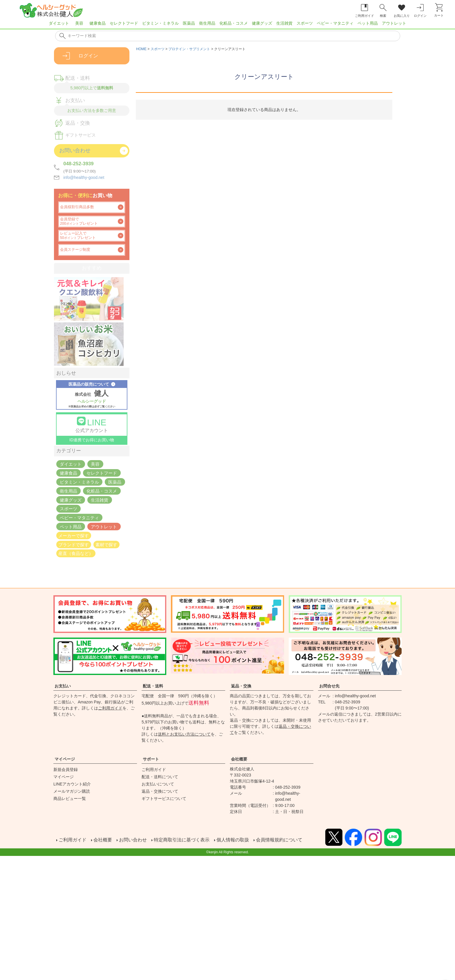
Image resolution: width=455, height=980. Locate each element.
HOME (141, 49)
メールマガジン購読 (72, 791)
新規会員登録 (66, 770)
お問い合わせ (132, 840)
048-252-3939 (78, 164)
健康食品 (98, 23)
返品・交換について (160, 791)
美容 (79, 23)
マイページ (65, 759)
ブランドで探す (74, 544)
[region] (228, 25)
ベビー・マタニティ (335, 23)
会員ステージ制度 (75, 250)
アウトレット (394, 23)
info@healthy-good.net (84, 177)
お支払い (63, 686)
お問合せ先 (329, 686)
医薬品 (189, 23)
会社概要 (239, 759)
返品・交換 (241, 686)
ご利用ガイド (110, 708)
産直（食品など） (76, 553)
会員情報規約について (279, 840)
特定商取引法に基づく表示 (181, 840)
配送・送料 (153, 686)
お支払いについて (158, 784)
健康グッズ (262, 23)
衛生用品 (207, 23)
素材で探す (106, 544)
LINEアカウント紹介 (72, 784)
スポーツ (305, 23)
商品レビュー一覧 (70, 798)
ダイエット (59, 23)
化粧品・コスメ (234, 23)
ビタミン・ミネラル (160, 23)
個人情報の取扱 (232, 840)
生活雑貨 (284, 23)
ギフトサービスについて (164, 798)
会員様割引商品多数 (77, 207)
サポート (151, 759)
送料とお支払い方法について (184, 734)
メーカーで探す (74, 535)
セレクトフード (124, 23)
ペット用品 (368, 23)
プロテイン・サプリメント (189, 49)
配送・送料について (160, 777)
